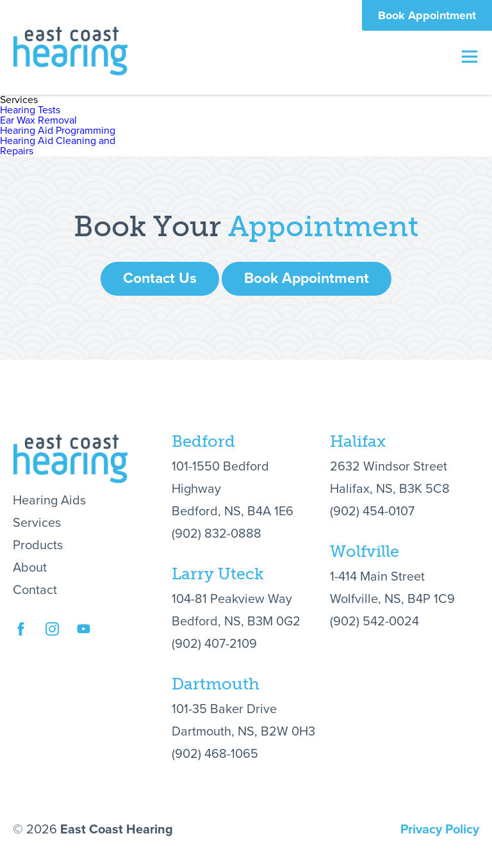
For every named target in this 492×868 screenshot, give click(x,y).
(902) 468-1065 (215, 754)
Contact (35, 590)
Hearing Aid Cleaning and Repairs (58, 146)
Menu (470, 56)
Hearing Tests (30, 110)
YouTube (84, 642)
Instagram (52, 642)
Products (38, 545)
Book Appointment (427, 15)
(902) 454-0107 (372, 511)
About (30, 568)
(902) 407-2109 (214, 644)
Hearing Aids (49, 501)
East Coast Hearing (70, 51)
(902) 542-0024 (374, 622)
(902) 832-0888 (217, 534)
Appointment (323, 227)
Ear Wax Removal (38, 120)
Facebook (21, 642)
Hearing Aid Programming (58, 131)
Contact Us (160, 278)
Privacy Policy (440, 830)
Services (37, 523)
